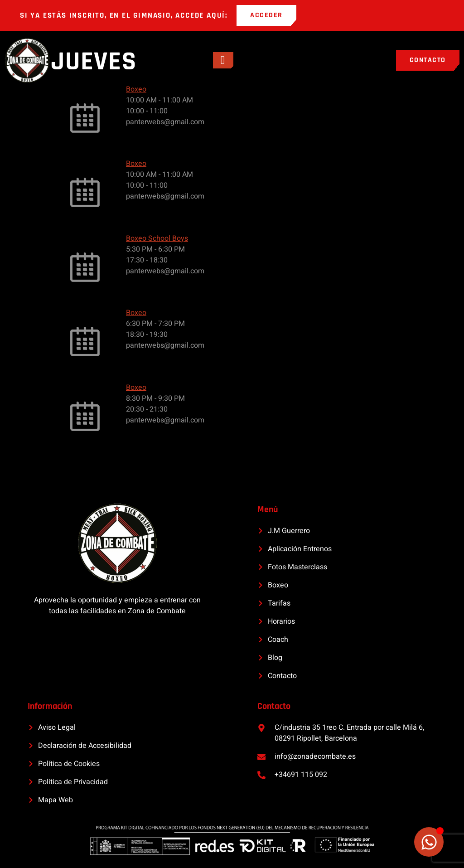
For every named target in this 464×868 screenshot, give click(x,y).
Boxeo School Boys (157, 238)
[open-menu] (223, 61)
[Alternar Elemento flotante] (429, 842)
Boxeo (136, 89)
